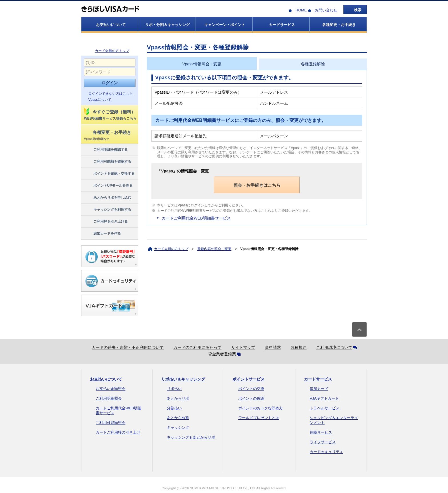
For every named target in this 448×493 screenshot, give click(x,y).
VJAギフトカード (324, 398)
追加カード (319, 389)
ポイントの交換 (251, 389)
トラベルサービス (325, 408)
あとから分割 (178, 418)
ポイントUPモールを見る (108, 186)
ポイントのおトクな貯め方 (261, 408)
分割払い (174, 408)
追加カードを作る (102, 234)
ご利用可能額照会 (111, 423)
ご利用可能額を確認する (107, 162)
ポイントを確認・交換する (109, 174)
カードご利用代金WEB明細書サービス (196, 218)
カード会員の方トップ (112, 51)
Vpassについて (100, 100)
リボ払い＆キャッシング (183, 379)
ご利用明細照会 (109, 398)
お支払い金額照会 (111, 389)
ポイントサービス (249, 379)
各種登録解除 (313, 64)
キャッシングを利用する (107, 210)
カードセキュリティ (326, 452)
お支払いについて (106, 379)
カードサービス (318, 379)
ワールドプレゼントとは (259, 418)
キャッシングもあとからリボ (191, 437)
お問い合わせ (326, 10)
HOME (301, 10)
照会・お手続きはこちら (257, 185)
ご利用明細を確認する (106, 150)
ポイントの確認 (251, 398)
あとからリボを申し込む (107, 198)
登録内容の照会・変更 (214, 249)
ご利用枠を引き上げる (106, 222)
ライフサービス (323, 442)
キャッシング (178, 427)
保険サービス (321, 432)
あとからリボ (178, 398)
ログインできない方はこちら (111, 94)
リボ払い (174, 389)
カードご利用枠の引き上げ (118, 432)
